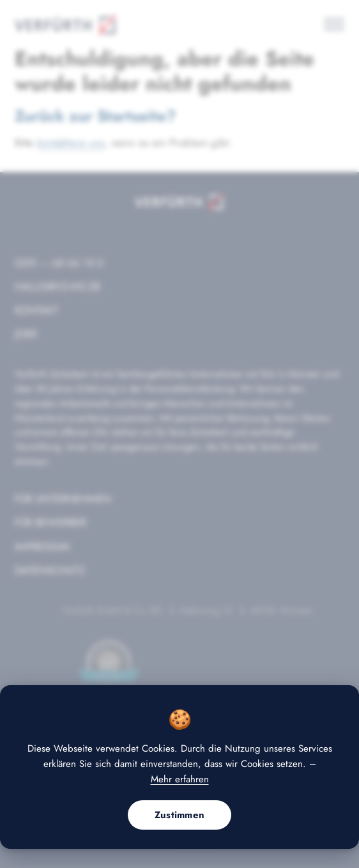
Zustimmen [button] (180, 815)
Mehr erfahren (180, 779)
